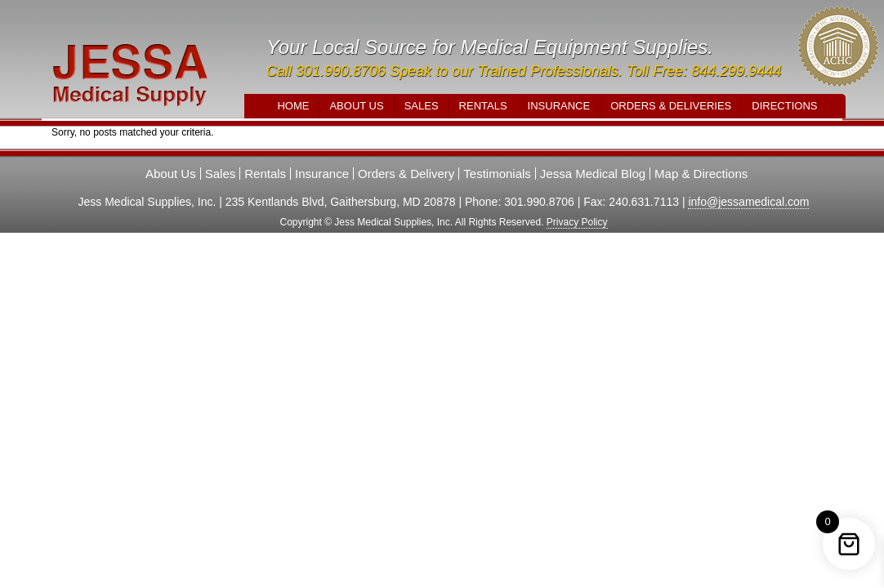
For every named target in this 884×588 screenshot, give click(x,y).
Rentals (483, 106)
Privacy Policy (577, 222)
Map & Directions (701, 174)
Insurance (559, 106)
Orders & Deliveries (671, 106)
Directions (784, 106)
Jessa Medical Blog (593, 174)
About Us (356, 106)
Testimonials (497, 174)
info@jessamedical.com (748, 202)
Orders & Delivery (406, 174)
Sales (422, 106)
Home (293, 106)
